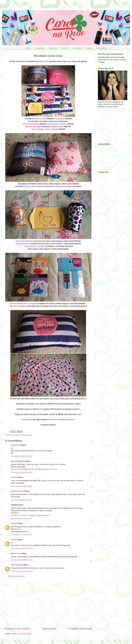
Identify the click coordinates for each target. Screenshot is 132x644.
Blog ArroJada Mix (18, 469)
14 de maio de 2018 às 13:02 (22, 571)
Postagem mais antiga (80, 629)
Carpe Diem (60, 119)
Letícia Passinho (18, 491)
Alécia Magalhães (18, 461)
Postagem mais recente (17, 629)
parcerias (29, 435)
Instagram (62, 420)
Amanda (14, 477)
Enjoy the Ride (40, 119)
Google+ (71, 420)
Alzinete (14, 540)
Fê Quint (14, 523)
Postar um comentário (16, 576)
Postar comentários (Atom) (21, 634)
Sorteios (77, 48)
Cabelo (89, 48)
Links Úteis (101, 48)
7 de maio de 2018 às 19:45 (21, 472)
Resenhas (40, 48)
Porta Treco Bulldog (31, 124)
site (41, 409)
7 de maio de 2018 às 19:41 (21, 456)
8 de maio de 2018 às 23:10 (21, 519)
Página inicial (49, 629)
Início (28, 48)
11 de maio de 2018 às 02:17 (22, 560)
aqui (69, 61)
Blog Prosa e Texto (32, 469)
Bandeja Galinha (57, 127)
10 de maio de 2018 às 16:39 (22, 548)
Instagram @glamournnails (38, 515)
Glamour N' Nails (20, 515)
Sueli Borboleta (17, 565)
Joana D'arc (16, 445)
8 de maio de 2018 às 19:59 (21, 486)
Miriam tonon (16, 553)
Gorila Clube (44, 61)
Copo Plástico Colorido (57, 124)
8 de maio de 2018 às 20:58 (21, 500)
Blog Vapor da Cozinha (48, 469)
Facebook (52, 420)
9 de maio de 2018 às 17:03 (21, 535)
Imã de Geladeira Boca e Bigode (45, 129)
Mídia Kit (65, 48)
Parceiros (53, 48)
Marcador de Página (34, 127)
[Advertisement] (48, 605)
